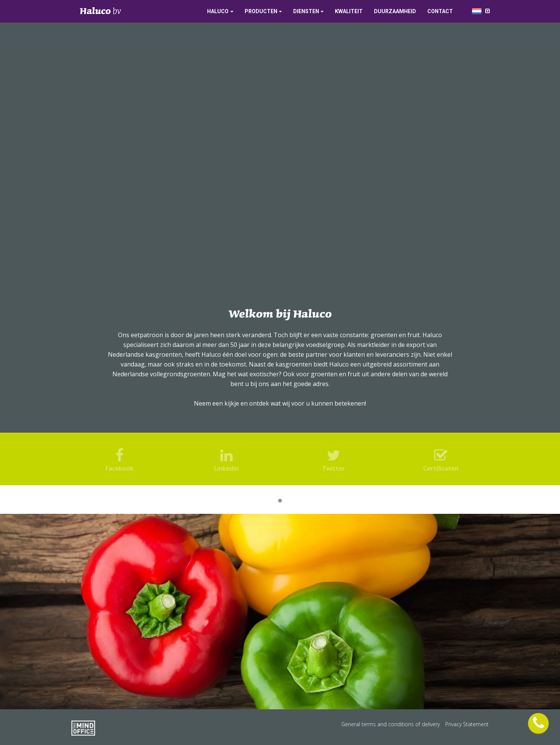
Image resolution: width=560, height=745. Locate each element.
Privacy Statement (467, 724)
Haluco (218, 11)
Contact (440, 11)
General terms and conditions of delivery (391, 724)
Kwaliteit (349, 11)
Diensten (306, 11)
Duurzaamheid (395, 11)
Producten (261, 11)
